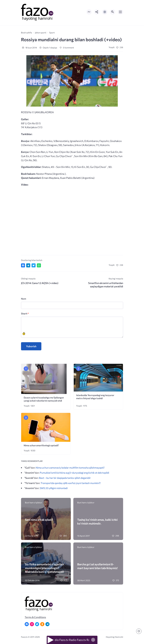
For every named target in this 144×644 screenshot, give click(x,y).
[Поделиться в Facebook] (23, 265)
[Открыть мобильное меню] (120, 12)
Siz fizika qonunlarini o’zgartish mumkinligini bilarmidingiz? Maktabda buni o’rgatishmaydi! (44, 568)
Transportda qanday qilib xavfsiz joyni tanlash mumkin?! (71, 483)
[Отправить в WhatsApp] (39, 265)
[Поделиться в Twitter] (34, 265)
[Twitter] (37, 624)
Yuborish (31, 346)
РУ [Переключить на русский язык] (89, 12)
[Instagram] (32, 624)
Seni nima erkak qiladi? (39, 520)
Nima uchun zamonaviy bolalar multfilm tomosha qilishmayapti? (70, 468)
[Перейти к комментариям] (139, 631)
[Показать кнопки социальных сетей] (97, 12)
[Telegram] (47, 624)
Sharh (25, 314)
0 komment (67, 48)
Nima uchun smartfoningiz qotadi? (41, 445)
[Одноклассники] (42, 624)
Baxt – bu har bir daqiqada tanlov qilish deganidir (65, 478)
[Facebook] (27, 624)
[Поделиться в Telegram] (28, 265)
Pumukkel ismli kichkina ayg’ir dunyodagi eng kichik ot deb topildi (74, 473)
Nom (24, 299)
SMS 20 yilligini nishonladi (54, 488)
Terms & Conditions (35, 617)
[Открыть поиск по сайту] (113, 12)
